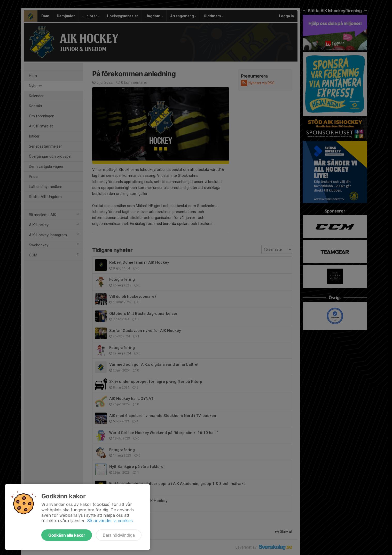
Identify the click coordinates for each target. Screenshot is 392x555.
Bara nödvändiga (119, 535)
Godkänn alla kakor (67, 535)
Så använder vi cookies (110, 521)
